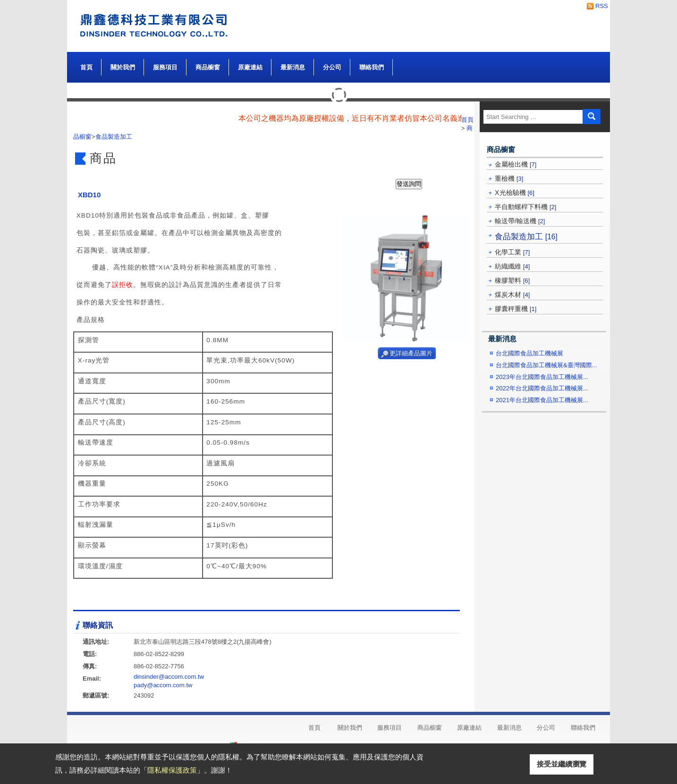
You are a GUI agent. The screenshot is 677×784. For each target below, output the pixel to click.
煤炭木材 (512, 295)
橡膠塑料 (512, 280)
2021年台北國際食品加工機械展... (542, 400)
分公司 (332, 67)
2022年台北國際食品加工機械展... (542, 388)
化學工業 (512, 252)
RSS (599, 6)
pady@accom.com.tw (163, 685)
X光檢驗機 (515, 193)
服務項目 (165, 67)
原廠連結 (250, 67)
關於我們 (123, 65)
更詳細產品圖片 (411, 353)
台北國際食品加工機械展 (529, 353)
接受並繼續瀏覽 (562, 764)
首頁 (86, 67)
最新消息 (293, 67)
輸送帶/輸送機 (520, 221)
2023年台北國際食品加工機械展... (542, 377)
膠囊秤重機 (516, 309)
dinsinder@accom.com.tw (169, 677)
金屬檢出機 (516, 164)
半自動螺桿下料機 (525, 207)
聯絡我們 (372, 67)
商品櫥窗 (208, 65)
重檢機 (509, 178)
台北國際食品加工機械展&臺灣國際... (546, 365)
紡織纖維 (512, 266)
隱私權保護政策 (172, 770)
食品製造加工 (526, 236)
